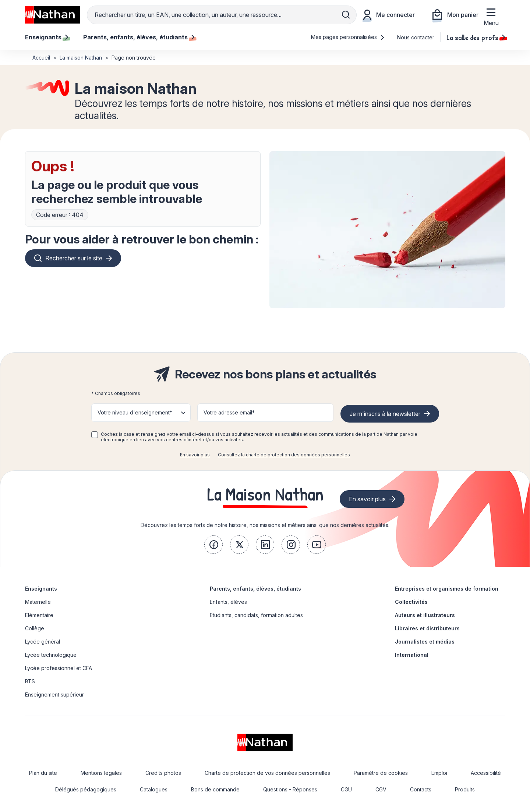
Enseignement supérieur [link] (54, 695)
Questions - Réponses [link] (290, 789)
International (412, 655)
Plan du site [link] (43, 773)
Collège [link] (35, 628)
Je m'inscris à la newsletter (385, 414)
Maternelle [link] (38, 602)
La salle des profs (476, 37)
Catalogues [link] (154, 789)
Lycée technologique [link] (51, 655)
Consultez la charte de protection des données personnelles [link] (284, 455)
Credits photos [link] (163, 773)
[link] (213, 545)
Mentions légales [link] (101, 773)
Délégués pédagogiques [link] (86, 789)
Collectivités (411, 602)
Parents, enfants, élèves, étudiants (255, 589)
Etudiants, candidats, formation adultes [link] (256, 615)
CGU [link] (346, 789)
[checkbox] (95, 435)
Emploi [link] (439, 773)
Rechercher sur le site (74, 258)
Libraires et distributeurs (427, 628)
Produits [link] (465, 789)
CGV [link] (381, 789)
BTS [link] (30, 681)
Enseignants (41, 589)
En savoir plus (195, 455)
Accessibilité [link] (486, 773)
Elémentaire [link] (39, 615)
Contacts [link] (421, 789)
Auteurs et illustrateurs (425, 615)
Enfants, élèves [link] (228, 602)
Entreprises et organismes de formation (447, 589)
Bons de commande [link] (215, 789)
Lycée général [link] (43, 642)
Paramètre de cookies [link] (381, 773)
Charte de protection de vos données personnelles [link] (267, 773)
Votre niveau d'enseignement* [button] (135, 412)
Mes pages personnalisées (348, 37)
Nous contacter (416, 37)
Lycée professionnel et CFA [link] (59, 668)
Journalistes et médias (425, 642)
